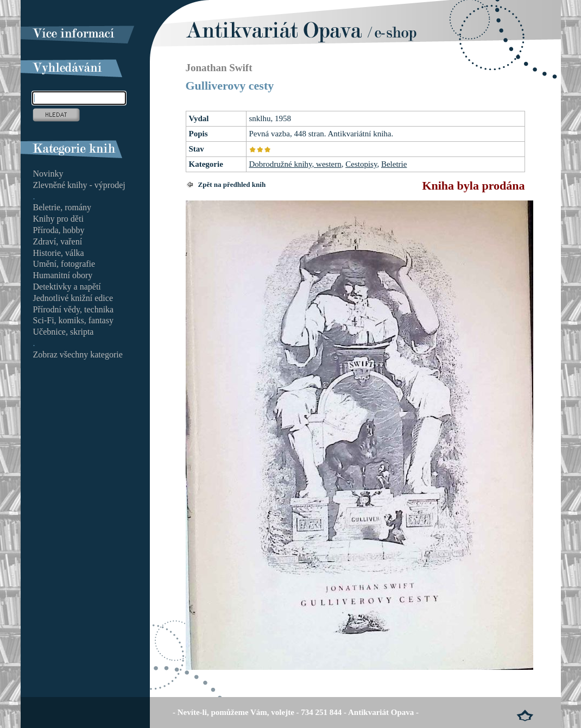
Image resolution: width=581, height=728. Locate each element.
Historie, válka (59, 253)
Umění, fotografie (64, 264)
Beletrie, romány (62, 207)
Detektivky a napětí (67, 287)
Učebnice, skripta (64, 332)
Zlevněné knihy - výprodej (79, 185)
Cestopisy (361, 164)
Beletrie (394, 164)
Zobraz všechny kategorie (78, 354)
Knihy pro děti (58, 219)
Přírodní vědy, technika (74, 309)
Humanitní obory (63, 275)
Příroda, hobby (59, 230)
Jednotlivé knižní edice (73, 298)
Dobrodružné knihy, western (295, 164)
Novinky (48, 174)
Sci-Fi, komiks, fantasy (73, 320)
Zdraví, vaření (58, 241)
